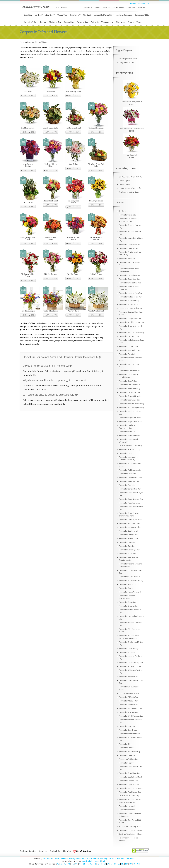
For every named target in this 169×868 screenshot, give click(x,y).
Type (139, 22)
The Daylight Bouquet (96, 201)
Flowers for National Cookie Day (131, 788)
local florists (47, 859)
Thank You (62, 15)
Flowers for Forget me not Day (130, 708)
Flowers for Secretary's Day (129, 550)
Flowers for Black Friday (128, 730)
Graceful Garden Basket (96, 311)
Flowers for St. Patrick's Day (129, 450)
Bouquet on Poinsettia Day (129, 796)
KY (115, 864)
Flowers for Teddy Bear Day (129, 481)
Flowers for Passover (127, 542)
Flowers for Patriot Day (128, 485)
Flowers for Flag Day (127, 763)
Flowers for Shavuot (127, 748)
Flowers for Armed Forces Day (130, 666)
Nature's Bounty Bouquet (50, 238)
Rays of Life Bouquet (28, 311)
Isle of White (28, 92)
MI (134, 864)
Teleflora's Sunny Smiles (73, 92)
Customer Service (28, 851)
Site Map (67, 851)
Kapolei (98, 861)
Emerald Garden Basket (51, 128)
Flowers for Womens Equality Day (132, 408)
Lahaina (91, 861)
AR (69, 864)
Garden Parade (50, 92)
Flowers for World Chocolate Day (132, 322)
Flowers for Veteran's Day (129, 712)
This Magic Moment (28, 128)
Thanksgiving (107, 22)
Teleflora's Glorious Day (96, 128)
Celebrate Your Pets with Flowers (131, 834)
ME (122, 864)
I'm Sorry (123, 211)
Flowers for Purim (126, 453)
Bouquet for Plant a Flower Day (131, 446)
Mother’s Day (55, 22)
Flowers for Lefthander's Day (130, 392)
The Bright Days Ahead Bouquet (28, 238)
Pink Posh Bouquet (50, 274)
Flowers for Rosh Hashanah (129, 503)
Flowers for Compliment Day (130, 245)
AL (58, 864)
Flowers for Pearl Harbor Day (130, 792)
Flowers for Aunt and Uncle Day (131, 350)
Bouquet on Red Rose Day (129, 759)
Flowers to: (88, 8)
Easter (43, 22)
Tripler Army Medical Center (129, 192)
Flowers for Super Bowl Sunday (131, 279)
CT (80, 864)
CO (76, 864)
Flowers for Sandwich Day (129, 705)
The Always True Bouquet (73, 202)
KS (112, 864)
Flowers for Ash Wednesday (129, 436)
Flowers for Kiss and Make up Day (132, 404)
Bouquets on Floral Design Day (130, 308)
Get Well (87, 15)
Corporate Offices (128, 859)
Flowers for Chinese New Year (130, 283)
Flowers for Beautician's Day (130, 773)
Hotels (97, 8)
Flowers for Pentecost (127, 755)
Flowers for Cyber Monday (129, 785)
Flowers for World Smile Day (130, 577)
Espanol (133, 3)
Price (131, 22)
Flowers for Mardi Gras (128, 432)
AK (62, 864)
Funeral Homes (118, 8)
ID (98, 864)
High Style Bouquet (96, 274)
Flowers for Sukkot (126, 588)
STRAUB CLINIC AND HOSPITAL (130, 177)
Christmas (120, 22)
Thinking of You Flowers (128, 59)
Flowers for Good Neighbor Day (131, 499)
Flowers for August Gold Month (131, 422)
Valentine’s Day (31, 22)
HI (95, 864)
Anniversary (75, 15)
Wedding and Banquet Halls (110, 859)
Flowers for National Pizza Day (130, 293)
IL (102, 864)
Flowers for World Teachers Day (131, 581)
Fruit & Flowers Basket (73, 128)
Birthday (39, 15)
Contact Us (55, 851)
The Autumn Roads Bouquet (96, 238)
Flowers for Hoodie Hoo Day (130, 304)
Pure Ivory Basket (73, 311)
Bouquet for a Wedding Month (130, 827)
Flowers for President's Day (129, 301)
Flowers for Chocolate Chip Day (131, 663)
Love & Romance (124, 15)
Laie (104, 861)
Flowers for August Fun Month (130, 418)
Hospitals (106, 8)
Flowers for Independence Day (130, 319)
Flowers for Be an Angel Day (129, 400)
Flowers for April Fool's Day (129, 523)
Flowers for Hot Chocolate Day (131, 830)
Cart (24, 96)
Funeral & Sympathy (104, 15)
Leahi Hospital (124, 181)
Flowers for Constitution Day (130, 489)
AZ (65, 864)
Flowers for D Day (126, 744)
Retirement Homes (62, 859)
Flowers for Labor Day (127, 474)
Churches (142, 8)
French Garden (28, 202)
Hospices (85, 859)
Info (32, 96)
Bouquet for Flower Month (129, 693)
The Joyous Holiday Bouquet (28, 275)
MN (138, 864)
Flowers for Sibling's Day (128, 535)
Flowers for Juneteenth (127, 215)
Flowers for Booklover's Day (130, 385)
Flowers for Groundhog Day (130, 275)
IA (108, 864)
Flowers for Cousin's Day (128, 347)
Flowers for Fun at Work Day (130, 248)
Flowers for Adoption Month (130, 734)
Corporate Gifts (142, 15)
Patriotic (95, 22)
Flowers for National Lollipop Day (132, 333)
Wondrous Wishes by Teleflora (51, 165)
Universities (131, 8)
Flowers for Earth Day (127, 546)
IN (105, 864)
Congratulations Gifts (127, 63)
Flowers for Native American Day (131, 592)
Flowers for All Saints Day (129, 697)
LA (119, 864)
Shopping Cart (143, 3)
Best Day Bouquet (73, 274)
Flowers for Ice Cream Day (129, 336)
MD (127, 864)
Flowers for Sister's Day (128, 381)
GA (91, 864)
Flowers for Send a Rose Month (131, 777)
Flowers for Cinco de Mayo (129, 649)
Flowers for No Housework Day (131, 527)
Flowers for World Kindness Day (131, 716)
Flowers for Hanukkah (127, 806)
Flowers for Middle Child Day (130, 389)
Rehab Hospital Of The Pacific (130, 188)
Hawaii (84, 861)
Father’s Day (82, 22)
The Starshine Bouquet (50, 201)
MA (131, 864)
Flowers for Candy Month (129, 781)
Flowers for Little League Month (131, 520)
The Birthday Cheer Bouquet (73, 238)
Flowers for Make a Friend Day (130, 297)
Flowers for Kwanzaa (127, 810)
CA (72, 864)
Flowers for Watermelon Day (130, 371)
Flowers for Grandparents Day (130, 478)
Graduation (69, 22)
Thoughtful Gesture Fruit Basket (96, 165)
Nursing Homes (75, 859)
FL (88, 864)
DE (84, 864)
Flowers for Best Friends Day (130, 752)
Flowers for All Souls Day (128, 701)
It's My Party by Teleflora (28, 165)
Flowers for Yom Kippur (128, 584)
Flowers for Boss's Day (128, 602)
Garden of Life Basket (50, 311)
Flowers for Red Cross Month (130, 470)
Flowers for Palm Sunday (128, 539)
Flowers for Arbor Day (127, 554)
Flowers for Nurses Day (128, 652)
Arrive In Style (73, 164)
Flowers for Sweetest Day (128, 606)
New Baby (50, 15)
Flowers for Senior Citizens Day (131, 396)
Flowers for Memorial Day (129, 677)
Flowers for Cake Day (127, 726)
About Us (43, 851)
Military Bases (94, 859)
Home (22, 42)
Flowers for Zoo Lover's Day (130, 531)
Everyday (28, 15)
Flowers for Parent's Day (128, 354)
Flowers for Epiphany (127, 259)
